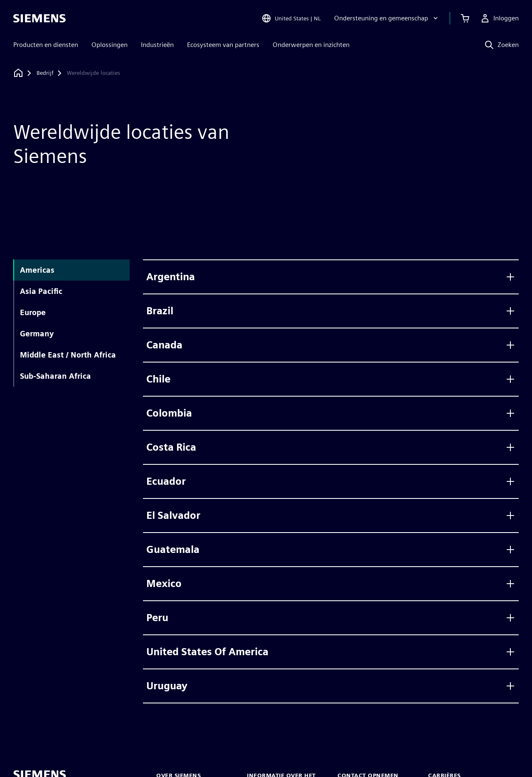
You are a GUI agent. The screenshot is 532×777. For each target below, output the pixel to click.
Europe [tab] (33, 312)
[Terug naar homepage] (18, 73)
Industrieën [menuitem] (157, 45)
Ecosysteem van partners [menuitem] (223, 45)
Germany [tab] (37, 334)
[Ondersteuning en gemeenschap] (387, 18)
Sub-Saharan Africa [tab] (55, 376)
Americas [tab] (37, 270)
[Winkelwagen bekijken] (465, 18)
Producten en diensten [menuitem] (46, 45)
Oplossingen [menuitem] (110, 45)
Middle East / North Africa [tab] (68, 355)
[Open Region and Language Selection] (291, 18)
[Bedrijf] (45, 73)
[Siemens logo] (39, 18)
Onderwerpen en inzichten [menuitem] (311, 45)
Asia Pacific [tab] (41, 291)
